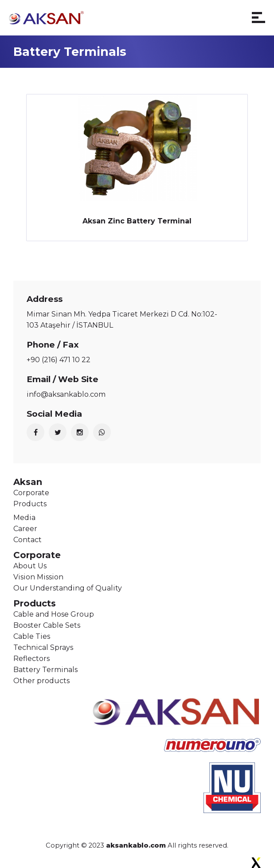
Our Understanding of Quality (68, 588)
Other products (41, 681)
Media (24, 518)
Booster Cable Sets (47, 625)
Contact (27, 540)
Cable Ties (32, 636)
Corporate (31, 493)
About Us (30, 566)
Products (30, 504)
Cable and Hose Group (54, 614)
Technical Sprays (43, 647)
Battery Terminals (45, 670)
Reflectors (31, 659)
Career (25, 529)
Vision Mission (38, 577)
